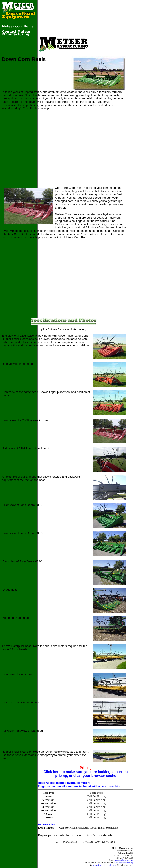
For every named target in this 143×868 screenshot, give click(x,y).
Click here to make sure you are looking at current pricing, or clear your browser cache (86, 774)
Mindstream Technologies (104, 865)
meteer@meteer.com (124, 860)
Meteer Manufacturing (124, 863)
